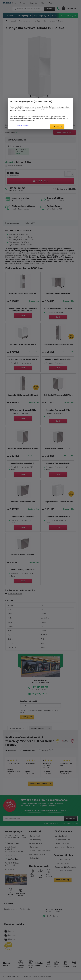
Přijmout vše (57, 126)
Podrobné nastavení (23, 126)
